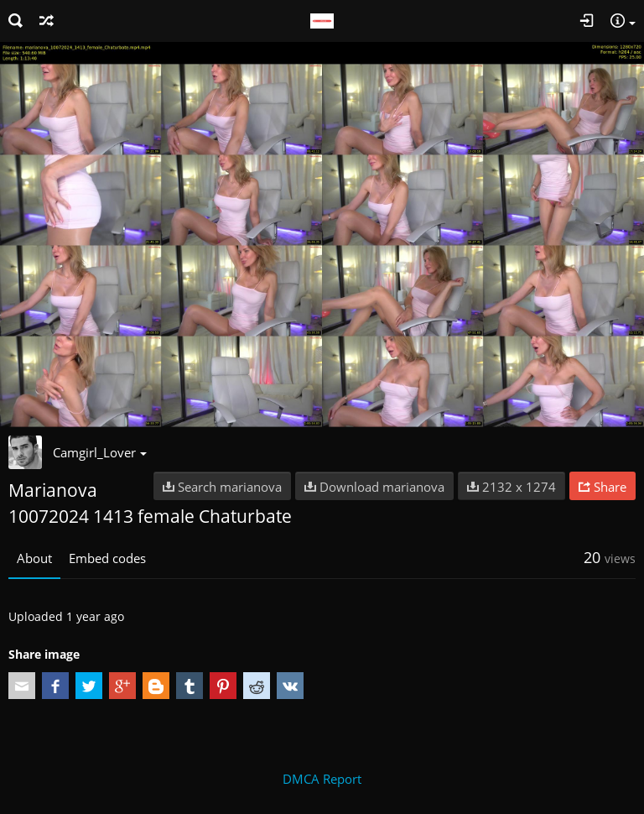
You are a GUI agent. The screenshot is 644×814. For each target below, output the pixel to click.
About (34, 558)
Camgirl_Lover (100, 452)
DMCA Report (322, 779)
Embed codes (107, 558)
